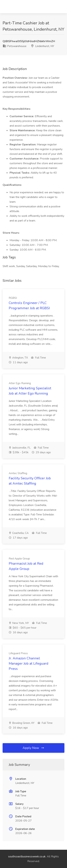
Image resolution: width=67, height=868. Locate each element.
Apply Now (34, 748)
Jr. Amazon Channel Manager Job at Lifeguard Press (29, 663)
